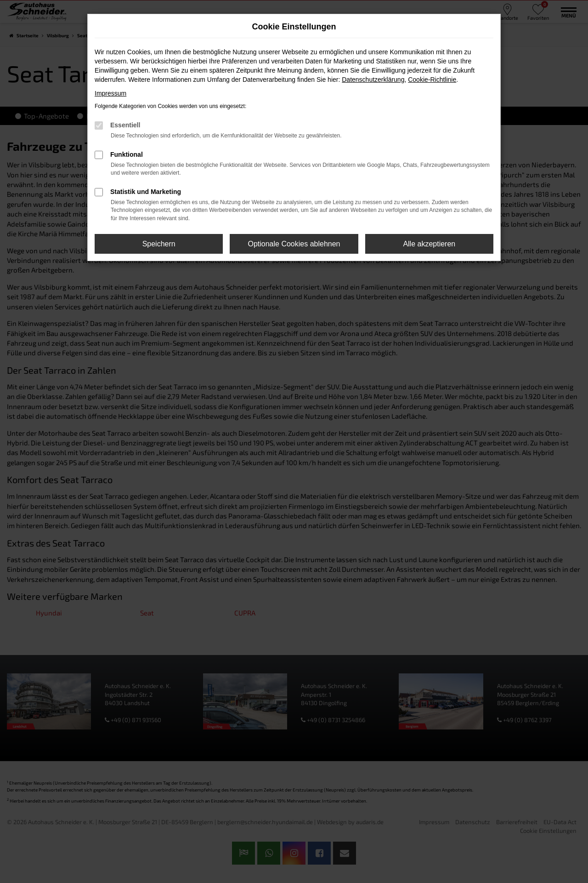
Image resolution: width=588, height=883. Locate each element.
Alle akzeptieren (429, 244)
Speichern (159, 244)
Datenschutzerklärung (373, 80)
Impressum (110, 93)
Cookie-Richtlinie (432, 80)
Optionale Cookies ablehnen (294, 244)
